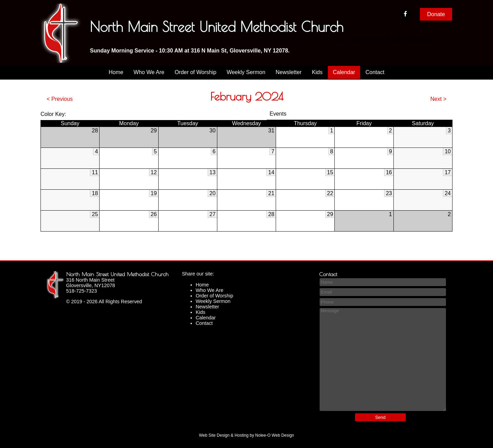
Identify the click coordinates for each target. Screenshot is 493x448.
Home (116, 72)
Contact (375, 72)
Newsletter (289, 72)
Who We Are (149, 72)
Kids (317, 72)
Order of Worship (196, 72)
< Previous (60, 99)
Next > (439, 99)
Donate (436, 14)
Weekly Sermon (246, 72)
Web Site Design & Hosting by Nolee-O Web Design (246, 435)
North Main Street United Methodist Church (117, 274)
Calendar (344, 72)
